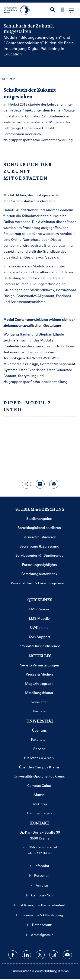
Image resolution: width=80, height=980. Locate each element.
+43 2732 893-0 (40, 853)
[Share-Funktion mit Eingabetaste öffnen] (26, 484)
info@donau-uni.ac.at (40, 847)
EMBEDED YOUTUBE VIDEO (40, 446)
